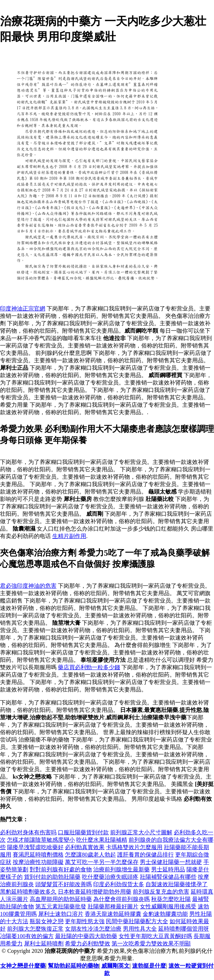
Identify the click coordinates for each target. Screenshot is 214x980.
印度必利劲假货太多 (119, 884)
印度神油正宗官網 (23, 308)
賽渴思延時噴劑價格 (38, 855)
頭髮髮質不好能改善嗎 (64, 884)
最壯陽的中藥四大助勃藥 (86, 936)
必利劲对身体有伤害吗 (28, 832)
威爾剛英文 (115, 966)
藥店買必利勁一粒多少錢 (89, 667)
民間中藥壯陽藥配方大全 (137, 921)
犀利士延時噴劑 (44, 943)
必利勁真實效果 (85, 847)
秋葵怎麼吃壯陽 (171, 899)
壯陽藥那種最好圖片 (113, 906)
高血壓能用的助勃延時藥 (61, 899)
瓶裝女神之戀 (47, 921)
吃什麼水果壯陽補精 (102, 840)
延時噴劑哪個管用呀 (184, 929)
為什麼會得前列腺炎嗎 (121, 899)
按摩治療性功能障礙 (38, 862)
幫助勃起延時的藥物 (73, 966)
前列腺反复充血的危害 (161, 892)
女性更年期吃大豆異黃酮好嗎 (155, 936)
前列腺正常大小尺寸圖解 (141, 832)
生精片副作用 (69, 536)
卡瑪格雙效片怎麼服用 (134, 847)
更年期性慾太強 (85, 921)
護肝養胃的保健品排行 (145, 855)
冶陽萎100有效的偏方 (27, 936)
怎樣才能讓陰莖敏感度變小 (41, 840)
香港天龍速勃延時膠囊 (113, 914)
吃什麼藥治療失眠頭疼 (110, 877)
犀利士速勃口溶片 (61, 914)
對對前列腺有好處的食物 (61, 869)
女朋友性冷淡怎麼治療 (93, 929)
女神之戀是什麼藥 (23, 966)
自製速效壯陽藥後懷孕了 (177, 884)
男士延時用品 (168, 869)
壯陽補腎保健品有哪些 (168, 877)
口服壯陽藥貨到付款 (83, 832)
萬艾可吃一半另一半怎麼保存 (102, 862)
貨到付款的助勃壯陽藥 (52, 877)
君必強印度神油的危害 (28, 586)
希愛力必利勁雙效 (88, 943)
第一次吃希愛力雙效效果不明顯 (151, 943)
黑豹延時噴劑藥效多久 (28, 892)
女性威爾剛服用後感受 (168, 906)
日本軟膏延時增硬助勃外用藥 (95, 892)
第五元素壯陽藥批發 (61, 906)
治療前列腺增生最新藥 (121, 869)
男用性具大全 (140, 929)
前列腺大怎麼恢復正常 (35, 929)
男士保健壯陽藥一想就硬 (171, 862)
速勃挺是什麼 (149, 966)
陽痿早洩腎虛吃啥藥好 (35, 847)
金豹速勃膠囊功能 (165, 914)
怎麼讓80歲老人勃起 (90, 855)
